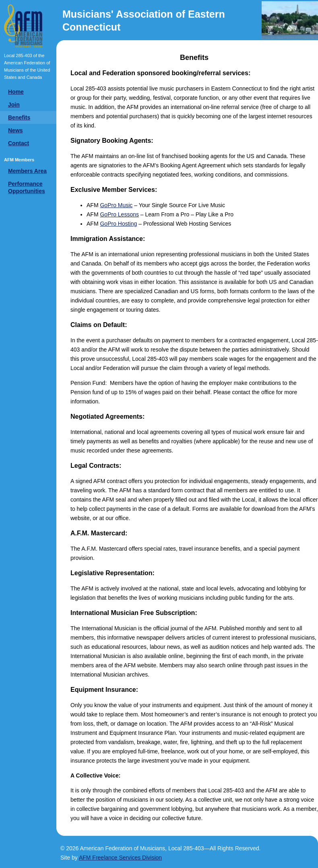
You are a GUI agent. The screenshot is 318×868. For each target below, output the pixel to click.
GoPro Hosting (118, 224)
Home (16, 92)
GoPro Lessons (119, 214)
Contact (19, 143)
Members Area (27, 171)
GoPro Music (116, 205)
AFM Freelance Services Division (120, 858)
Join (14, 105)
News (15, 130)
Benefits (19, 117)
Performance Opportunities (27, 187)
